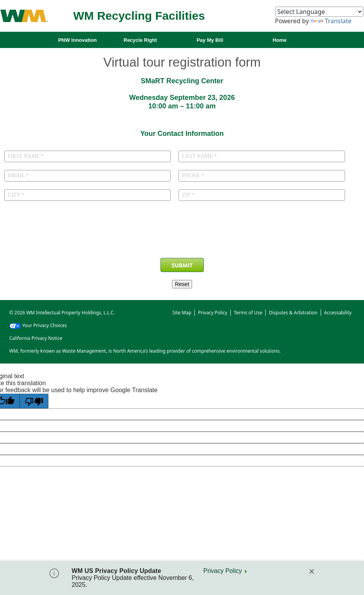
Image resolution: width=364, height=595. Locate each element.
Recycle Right (140, 40)
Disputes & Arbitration (293, 313)
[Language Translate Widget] (319, 12)
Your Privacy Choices (38, 325)
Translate (331, 21)
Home (280, 40)
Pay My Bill (210, 40)
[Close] (312, 571)
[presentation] (182, 236)
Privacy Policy (223, 571)
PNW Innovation (77, 40)
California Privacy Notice (36, 338)
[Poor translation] (34, 401)
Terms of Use (248, 313)
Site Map (182, 313)
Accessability (338, 313)
